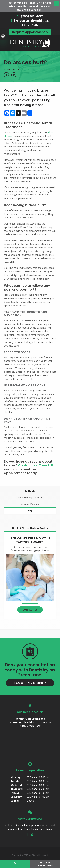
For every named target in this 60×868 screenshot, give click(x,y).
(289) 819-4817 (32, 16)
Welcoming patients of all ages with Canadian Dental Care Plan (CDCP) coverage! (30, 6)
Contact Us (30, 610)
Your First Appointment (30, 498)
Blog (30, 511)
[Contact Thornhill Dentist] (30, 577)
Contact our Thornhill (35, 465)
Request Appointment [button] (29, 32)
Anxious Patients (30, 504)
